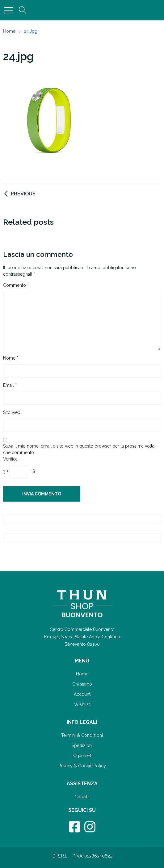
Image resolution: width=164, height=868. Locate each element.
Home (82, 674)
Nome (11, 358)
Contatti (82, 797)
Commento (16, 285)
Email (10, 385)
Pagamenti (82, 756)
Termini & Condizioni (82, 735)
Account (82, 694)
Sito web (12, 412)
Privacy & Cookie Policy (82, 766)
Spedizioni (82, 745)
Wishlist (82, 704)
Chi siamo (82, 684)
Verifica (10, 459)
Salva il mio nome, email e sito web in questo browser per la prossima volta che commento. (79, 449)
